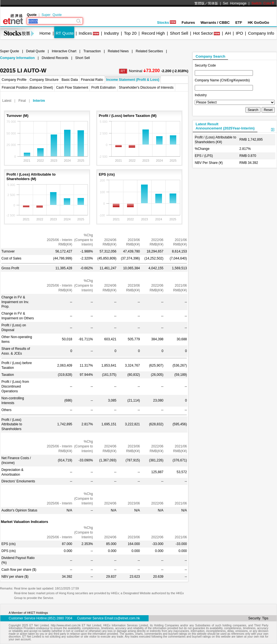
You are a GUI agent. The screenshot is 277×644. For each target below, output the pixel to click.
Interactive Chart (64, 51)
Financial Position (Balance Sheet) (27, 88)
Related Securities (149, 51)
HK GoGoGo (258, 23)
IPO (240, 33)
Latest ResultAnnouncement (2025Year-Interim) (225, 126)
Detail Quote (35, 51)
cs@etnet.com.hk (127, 618)
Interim (39, 101)
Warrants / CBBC (215, 23)
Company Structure (44, 80)
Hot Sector (203, 33)
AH (228, 33)
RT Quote (65, 33)
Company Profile (14, 80)
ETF (239, 23)
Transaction (92, 51)
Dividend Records (55, 58)
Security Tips (258, 618)
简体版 (213, 3)
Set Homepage (235, 3)
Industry (111, 33)
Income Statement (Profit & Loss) (133, 80)
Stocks (166, 23)
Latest (7, 101)
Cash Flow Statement (72, 88)
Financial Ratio (92, 80)
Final (22, 101)
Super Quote (51, 15)
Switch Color (263, 3)
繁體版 (199, 3)
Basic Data (70, 80)
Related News (118, 51)
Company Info (261, 33)
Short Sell (179, 33)
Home (45, 33)
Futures (188, 23)
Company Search (210, 56)
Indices (85, 33)
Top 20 (130, 33)
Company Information (17, 58)
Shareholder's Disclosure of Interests (146, 88)
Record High (153, 33)
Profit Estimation (103, 88)
